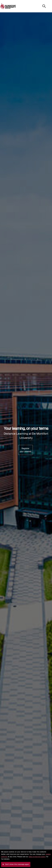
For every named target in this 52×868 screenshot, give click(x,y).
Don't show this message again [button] (17, 864)
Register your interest (25, 450)
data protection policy (37, 857)
